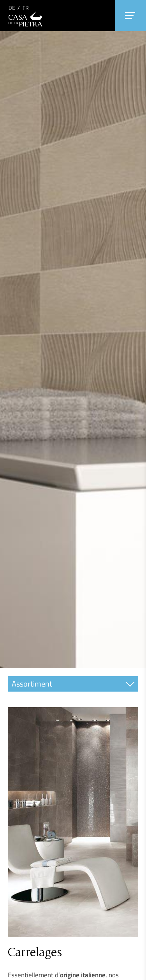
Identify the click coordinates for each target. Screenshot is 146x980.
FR (26, 8)
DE (12, 8)
